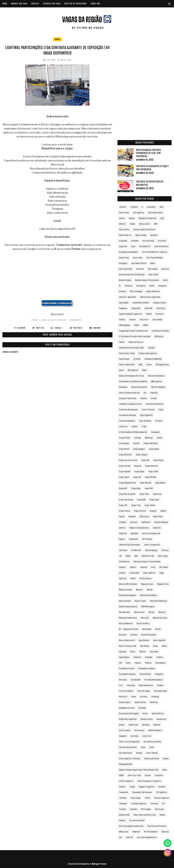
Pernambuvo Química (127, 674)
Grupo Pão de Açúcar (127, 494)
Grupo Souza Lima (126, 500)
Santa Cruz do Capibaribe (129, 742)
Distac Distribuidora (156, 376)
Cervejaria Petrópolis (160, 331)
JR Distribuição (151, 550)
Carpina (122, 320)
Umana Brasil (124, 815)
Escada (154, 398)
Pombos (160, 685)
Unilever (122, 820)
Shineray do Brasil (152, 759)
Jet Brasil (123, 550)
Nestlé (158, 629)
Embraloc (154, 393)
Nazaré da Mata (143, 624)
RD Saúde (142, 708)
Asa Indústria (145, 246)
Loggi (162, 573)
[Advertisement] (57, 277)
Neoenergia (147, 629)
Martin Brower (125, 601)
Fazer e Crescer (148, 410)
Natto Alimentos (126, 624)
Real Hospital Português (129, 714)
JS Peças (165, 550)
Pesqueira (159, 674)
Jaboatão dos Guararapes (130, 545)
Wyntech (165, 832)
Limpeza (133, 567)
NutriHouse (145, 646)
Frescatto (123, 427)
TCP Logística (161, 792)
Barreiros (140, 269)
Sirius (165, 770)
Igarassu (134, 522)
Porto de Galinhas (126, 691)
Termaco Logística (162, 798)
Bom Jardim (153, 275)
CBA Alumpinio (125, 325)
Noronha (134, 635)
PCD (121, 663)
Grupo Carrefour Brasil (128, 460)
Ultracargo (159, 809)
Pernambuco (160, 663)
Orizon (133, 652)
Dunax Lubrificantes (139, 387)
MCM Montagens (148, 607)
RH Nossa (146, 725)
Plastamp (131, 685)
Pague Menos (124, 657)
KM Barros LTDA (148, 556)
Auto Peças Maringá (155, 258)
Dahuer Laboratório (127, 365)
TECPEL (147, 798)
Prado (134, 697)
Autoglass (123, 263)
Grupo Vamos (150, 505)
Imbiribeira (146, 522)
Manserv (140, 590)
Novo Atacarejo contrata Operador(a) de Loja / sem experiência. (148, 153)
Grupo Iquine (139, 472)
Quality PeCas (140, 702)
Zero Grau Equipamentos (147, 837)
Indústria (123, 533)
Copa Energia (124, 359)
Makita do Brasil (126, 590)
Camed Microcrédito (141, 303)
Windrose (136, 832)
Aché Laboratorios (155, 213)
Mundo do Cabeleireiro (128, 618)
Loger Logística (149, 573)
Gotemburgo (124, 443)
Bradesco (129, 286)
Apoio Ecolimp (141, 235)
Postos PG (123, 697)
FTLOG (144, 427)
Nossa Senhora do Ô (127, 640)
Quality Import (125, 702)
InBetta (122, 528)
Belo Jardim (153, 269)
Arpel (133, 246)
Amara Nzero (124, 230)
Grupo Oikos (136, 488)
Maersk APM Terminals (128, 584)
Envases (144, 398)
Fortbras (159, 421)
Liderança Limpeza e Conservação (147, 562)
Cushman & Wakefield (153, 359)
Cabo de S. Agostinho (128, 297)
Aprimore (154, 235)
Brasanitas (141, 286)
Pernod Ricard (145, 674)
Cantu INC (148, 308)
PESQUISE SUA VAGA (52, 4)
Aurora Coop (124, 258)
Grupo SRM (141, 500)
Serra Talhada (152, 753)
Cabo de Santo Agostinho (150, 297)
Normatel (123, 635)
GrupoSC (153, 511)
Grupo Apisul (154, 449)
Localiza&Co (134, 573)
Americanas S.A (125, 235)
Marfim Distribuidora (128, 595)
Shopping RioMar (126, 764)
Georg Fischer (125, 438)
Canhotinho (136, 308)
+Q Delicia (134, 207)
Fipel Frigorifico (146, 415)
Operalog (123, 652)
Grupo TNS (123, 505)
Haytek (122, 517)
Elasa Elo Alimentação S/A (129, 393)
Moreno (152, 612)
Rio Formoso (139, 730)
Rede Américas (158, 714)
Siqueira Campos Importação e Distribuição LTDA (139, 770)
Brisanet (123, 291)
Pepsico (138, 663)
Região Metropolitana (128, 719)
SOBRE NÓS (95, 4)
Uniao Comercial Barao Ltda (145, 815)
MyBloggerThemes (99, 864)
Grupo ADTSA (124, 449)
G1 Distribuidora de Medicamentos (133, 432)
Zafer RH (129, 837)
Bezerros (165, 269)
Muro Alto (145, 618)
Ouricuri (143, 652)
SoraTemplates (83, 864)
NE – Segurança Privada (129, 629)
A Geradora (151, 207)
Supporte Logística (147, 787)
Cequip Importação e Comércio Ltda (133, 331)
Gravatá (136, 443)
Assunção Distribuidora (129, 252)
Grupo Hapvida (125, 472)
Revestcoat (133, 725)
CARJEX (149, 314)
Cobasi (122, 342)
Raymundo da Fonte (127, 708)
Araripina (135, 241)
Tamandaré (124, 792)
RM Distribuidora (155, 730)
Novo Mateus (144, 640)
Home (5, 4)
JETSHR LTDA (136, 550)
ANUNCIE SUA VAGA (19, 4)
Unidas (162, 815)
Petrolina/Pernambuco (154, 680)
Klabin (128, 556)
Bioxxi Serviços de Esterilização (132, 275)
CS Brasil (137, 359)
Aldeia (133, 224)
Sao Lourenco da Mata (152, 742)
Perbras (148, 663)
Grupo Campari (142, 455)
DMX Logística (157, 381)
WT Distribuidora (151, 832)
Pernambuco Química (147, 669)
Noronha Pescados (149, 635)
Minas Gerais (139, 612)
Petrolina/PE (136, 680)
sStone (148, 775)
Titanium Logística (139, 804)
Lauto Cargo (163, 556)
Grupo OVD (149, 488)
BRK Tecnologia (136, 291)
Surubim (162, 787)
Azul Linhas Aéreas (139, 263)
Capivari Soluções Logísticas (131, 314)
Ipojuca (122, 539)
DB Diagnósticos (162, 365)
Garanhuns (155, 432)
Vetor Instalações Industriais (131, 826)
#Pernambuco (75, 320)
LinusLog (144, 567)
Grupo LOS (137, 477)
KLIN (136, 556)
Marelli (150, 590)
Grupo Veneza (125, 511)
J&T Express (147, 539)
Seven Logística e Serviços (130, 759)
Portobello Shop (160, 691)
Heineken (132, 517)
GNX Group (149, 438)
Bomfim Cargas (125, 280)
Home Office (158, 517)
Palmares (137, 657)
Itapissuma (133, 539)
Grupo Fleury (158, 460)
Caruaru (132, 320)
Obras (156, 646)
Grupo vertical (140, 511)
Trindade (134, 809)
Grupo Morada (146, 483)
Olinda (164, 646)
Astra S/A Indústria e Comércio (155, 252)
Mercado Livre (125, 612)
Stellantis (159, 775)
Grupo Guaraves (152, 466)
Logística (123, 578)
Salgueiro (123, 736)
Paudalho (149, 657)
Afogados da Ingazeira (147, 218)
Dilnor (145, 370)
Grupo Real (157, 494)
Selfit (152, 747)
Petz (121, 685)
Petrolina (123, 680)
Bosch (165, 280)
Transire (123, 809)
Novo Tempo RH (159, 640)
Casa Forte (144, 320)
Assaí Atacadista (161, 246)
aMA (156, 224)
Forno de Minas (145, 421)
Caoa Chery (161, 308)
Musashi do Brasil (160, 618)
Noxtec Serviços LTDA (128, 646)
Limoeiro (122, 567)
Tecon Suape (136, 798)
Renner (122, 725)
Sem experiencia (126, 753)
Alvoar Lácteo (145, 224)
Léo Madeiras (124, 562)
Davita (149, 365)
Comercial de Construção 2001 (131, 348)
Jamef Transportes (152, 545)
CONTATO (35, 4)
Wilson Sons (124, 832)
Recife (145, 714)
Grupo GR (138, 466)
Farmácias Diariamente (128, 410)
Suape (132, 787)
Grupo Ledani (124, 477)
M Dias (133, 578)
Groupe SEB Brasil (151, 443)
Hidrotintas (144, 517)
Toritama (154, 804)
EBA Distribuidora (158, 387)
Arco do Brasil (148, 241)
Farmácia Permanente (155, 404)
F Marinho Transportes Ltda (130, 404)
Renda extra (162, 719)
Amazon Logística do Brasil (144, 230)
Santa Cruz (147, 736)
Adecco (122, 218)
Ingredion (134, 533)
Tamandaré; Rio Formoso (142, 792)
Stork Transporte (126, 781)
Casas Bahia (157, 320)
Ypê (120, 837)
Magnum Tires (163, 584)
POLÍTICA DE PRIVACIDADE (76, 4)
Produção (155, 697)
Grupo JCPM (153, 472)
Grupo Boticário (125, 455)
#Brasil (35, 320)
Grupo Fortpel (125, 466)
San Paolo (135, 736)
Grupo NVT (123, 488)
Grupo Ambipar (139, 449)
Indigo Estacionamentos (139, 528)
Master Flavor (140, 601)
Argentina (123, 246)
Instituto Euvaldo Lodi (151, 533)
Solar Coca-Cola (134, 775)
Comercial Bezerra (136, 342)
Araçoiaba (123, 241)
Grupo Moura (160, 483)
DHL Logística (133, 370)
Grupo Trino (136, 505)
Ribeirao (157, 725)
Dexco (121, 370)
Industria (157, 528)
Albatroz (123, 224)
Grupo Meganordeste (128, 483)
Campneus (123, 308)
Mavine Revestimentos (128, 607)
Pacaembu (154, 652)
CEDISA (145, 325)
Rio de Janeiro (125, 730)
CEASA (137, 325)
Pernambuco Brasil (127, 669)
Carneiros (160, 314)
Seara (143, 747)
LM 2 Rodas (164, 567)
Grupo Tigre (154, 500)
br (120, 286)
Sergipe (139, 753)
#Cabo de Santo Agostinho (54, 320)
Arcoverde (162, 241)
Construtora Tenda (127, 353)
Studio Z (123, 787)
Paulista (160, 657)
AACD (162, 207)
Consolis (151, 348)
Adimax (132, 218)
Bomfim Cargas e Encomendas (147, 280)
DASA (141, 365)
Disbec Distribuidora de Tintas (132, 376)
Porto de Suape (144, 691)
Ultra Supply (146, 809)
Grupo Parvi (144, 494)
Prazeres (144, 697)
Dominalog (123, 387)
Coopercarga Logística (148, 353)
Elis (145, 393)
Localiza (122, 573)
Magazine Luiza (147, 584)
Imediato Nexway (161, 522)
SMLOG (121, 775)
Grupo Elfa (145, 460)
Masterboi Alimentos (159, 601)
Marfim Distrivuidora (148, 595)
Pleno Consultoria (146, 685)
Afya (162, 218)
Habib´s (163, 511)
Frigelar (135, 427)
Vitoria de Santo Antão (157, 826)
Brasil (57, 39)
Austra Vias (138, 258)
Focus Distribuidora (127, 421)
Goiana (159, 438)
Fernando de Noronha (128, 415)
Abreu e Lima (124, 213)
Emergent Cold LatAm (128, 398)
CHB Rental (159, 336)
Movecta (162, 612)
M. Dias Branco (146, 578)
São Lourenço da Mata (128, 747)
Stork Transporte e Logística (149, 781)
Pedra (128, 663)
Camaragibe (124, 303)
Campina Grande (159, 303)
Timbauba (123, 804)
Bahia (152, 263)
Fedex (161, 410)
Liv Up (153, 567)
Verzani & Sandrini (137, 820)
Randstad (154, 702)
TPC (163, 804)
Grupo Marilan (151, 477)
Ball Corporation (126, 269)
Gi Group (138, 438)
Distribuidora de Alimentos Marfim (133, 381)
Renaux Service (147, 719)
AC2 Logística (138, 213)
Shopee (166, 759)
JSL (120, 556)
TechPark (123, 798)
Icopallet (123, 522)
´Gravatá (123, 207)
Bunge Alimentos (153, 291)
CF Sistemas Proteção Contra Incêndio (135, 336)
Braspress (162, 286)
